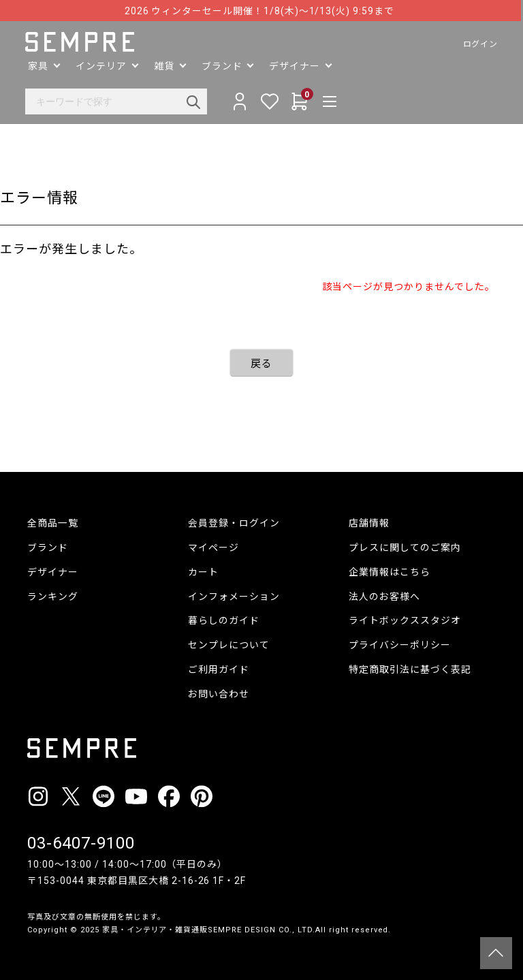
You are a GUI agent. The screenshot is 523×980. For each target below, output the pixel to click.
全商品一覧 (53, 523)
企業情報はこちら (390, 572)
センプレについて (229, 645)
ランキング (53, 597)
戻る (261, 364)
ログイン (478, 44)
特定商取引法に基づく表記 (410, 669)
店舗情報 (369, 523)
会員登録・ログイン (234, 523)
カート (203, 572)
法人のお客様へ (384, 597)
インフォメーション (234, 597)
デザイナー (53, 572)
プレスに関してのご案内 (405, 548)
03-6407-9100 (81, 843)
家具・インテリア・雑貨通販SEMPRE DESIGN (189, 930)
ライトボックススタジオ (405, 620)
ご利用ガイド (219, 669)
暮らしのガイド (224, 620)
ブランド (48, 548)
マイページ (213, 548)
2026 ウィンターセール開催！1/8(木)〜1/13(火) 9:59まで (261, 11)
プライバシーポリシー (400, 645)
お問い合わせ (219, 694)
